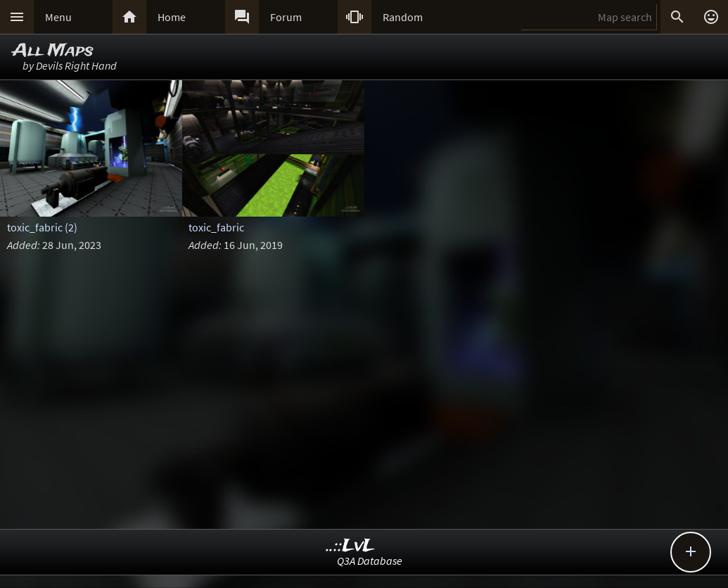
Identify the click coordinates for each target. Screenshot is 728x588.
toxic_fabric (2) (42, 227)
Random (403, 17)
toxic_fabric (216, 227)
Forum (286, 17)
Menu (58, 17)
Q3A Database (370, 561)
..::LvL (351, 546)
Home (172, 17)
